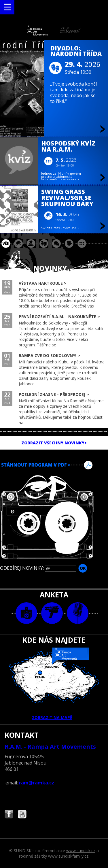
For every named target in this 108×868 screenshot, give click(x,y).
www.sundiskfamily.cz (68, 856)
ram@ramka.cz (37, 783)
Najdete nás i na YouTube (22, 815)
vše (6, 244)
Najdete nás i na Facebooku (9, 815)
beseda (56, 244)
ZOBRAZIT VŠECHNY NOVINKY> (54, 443)
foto (26, 613)
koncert (18, 244)
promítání (69, 244)
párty (31, 244)
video (52, 613)
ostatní (82, 244)
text (78, 613)
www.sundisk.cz (81, 851)
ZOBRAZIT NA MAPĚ (54, 684)
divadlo (44, 244)
